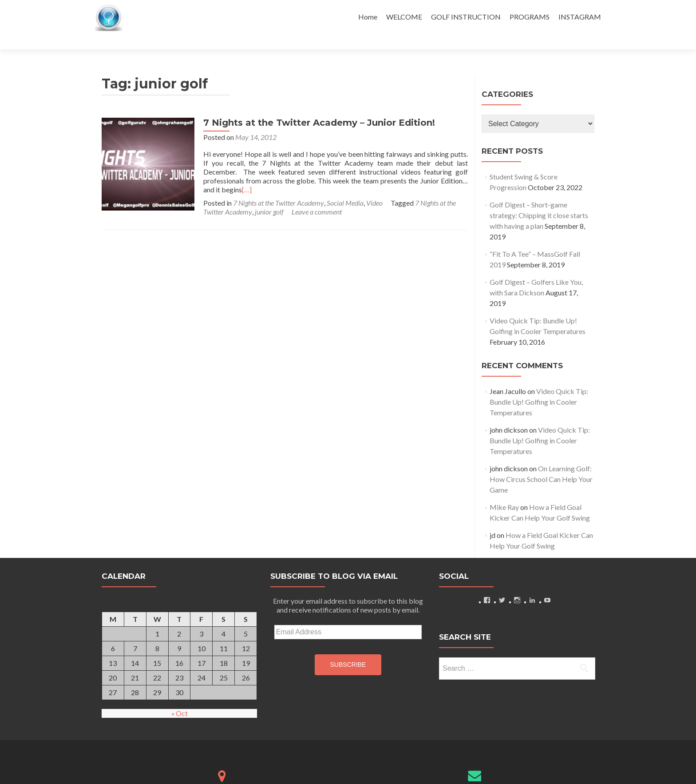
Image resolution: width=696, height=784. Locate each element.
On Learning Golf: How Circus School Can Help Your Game (541, 464)
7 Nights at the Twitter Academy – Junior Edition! (315, 107)
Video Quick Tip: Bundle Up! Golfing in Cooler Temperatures (539, 386)
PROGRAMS (530, 17)
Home (368, 17)
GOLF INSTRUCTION (466, 17)
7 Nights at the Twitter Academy (275, 183)
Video (370, 183)
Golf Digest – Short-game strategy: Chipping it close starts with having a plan (539, 200)
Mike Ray (504, 491)
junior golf (265, 192)
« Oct (180, 698)
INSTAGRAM (580, 17)
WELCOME (404, 17)
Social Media (341, 183)
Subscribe (348, 649)
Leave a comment (313, 192)
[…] (443, 165)
